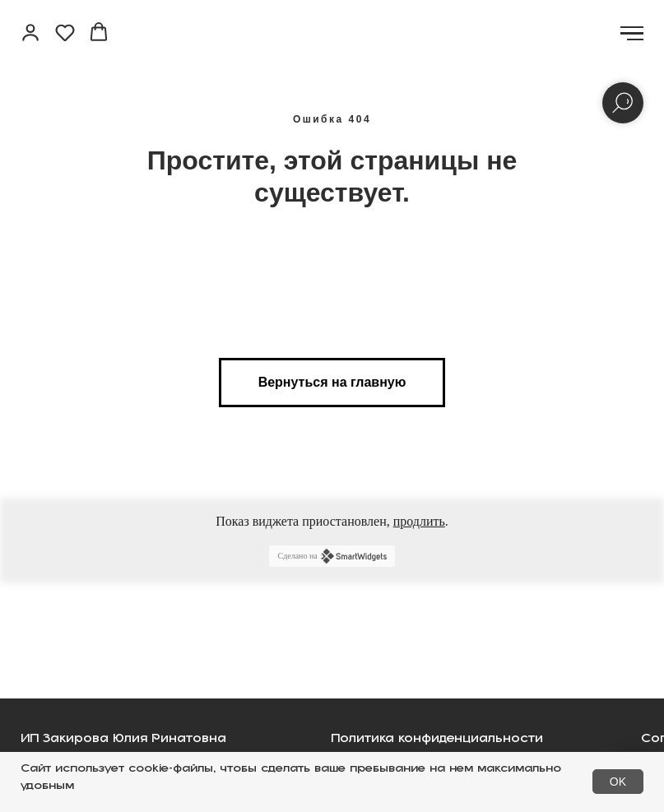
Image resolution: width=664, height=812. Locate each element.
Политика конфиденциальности (437, 743)
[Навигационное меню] (632, 34)
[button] (30, 32)
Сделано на (332, 556)
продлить (419, 521)
